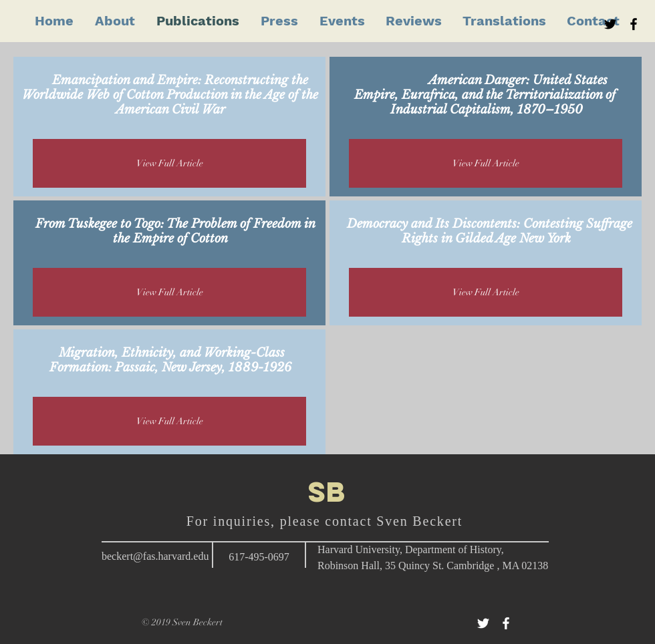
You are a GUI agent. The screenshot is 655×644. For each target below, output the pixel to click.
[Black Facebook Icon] (634, 24)
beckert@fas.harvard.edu (155, 556)
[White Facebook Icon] (506, 623)
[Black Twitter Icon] (610, 24)
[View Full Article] (169, 163)
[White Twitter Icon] (483, 623)
